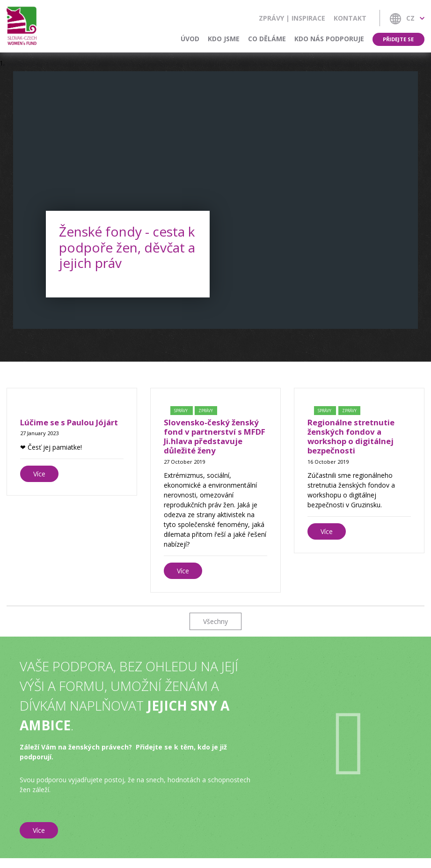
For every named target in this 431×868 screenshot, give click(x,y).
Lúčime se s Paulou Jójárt (69, 422)
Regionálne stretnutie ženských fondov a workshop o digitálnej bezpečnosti (351, 436)
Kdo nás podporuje (329, 39)
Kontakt (350, 18)
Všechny (215, 621)
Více (39, 474)
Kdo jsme (224, 39)
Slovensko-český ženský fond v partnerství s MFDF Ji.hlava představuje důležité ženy (215, 436)
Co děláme (267, 39)
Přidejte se (399, 39)
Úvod (190, 39)
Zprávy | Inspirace (292, 18)
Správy (181, 411)
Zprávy (206, 411)
